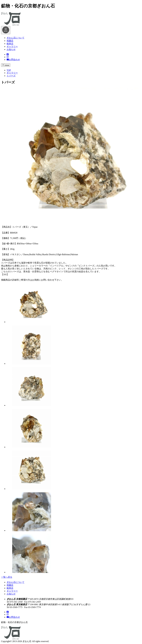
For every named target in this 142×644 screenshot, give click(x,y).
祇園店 (10, 585)
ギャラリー (12, 591)
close (6, 65)
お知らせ (11, 594)
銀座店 (10, 588)
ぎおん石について (16, 582)
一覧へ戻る (7, 577)
